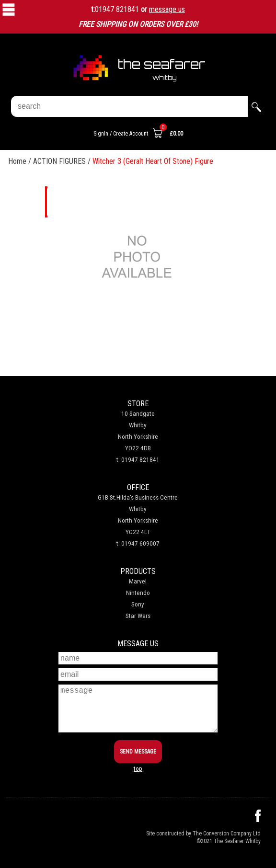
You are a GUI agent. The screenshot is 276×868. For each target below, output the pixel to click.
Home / (21, 161)
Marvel (138, 581)
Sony (138, 604)
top (138, 769)
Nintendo (138, 593)
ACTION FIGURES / (63, 161)
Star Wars (138, 616)
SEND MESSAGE (138, 752)
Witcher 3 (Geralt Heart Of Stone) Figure (153, 161)
